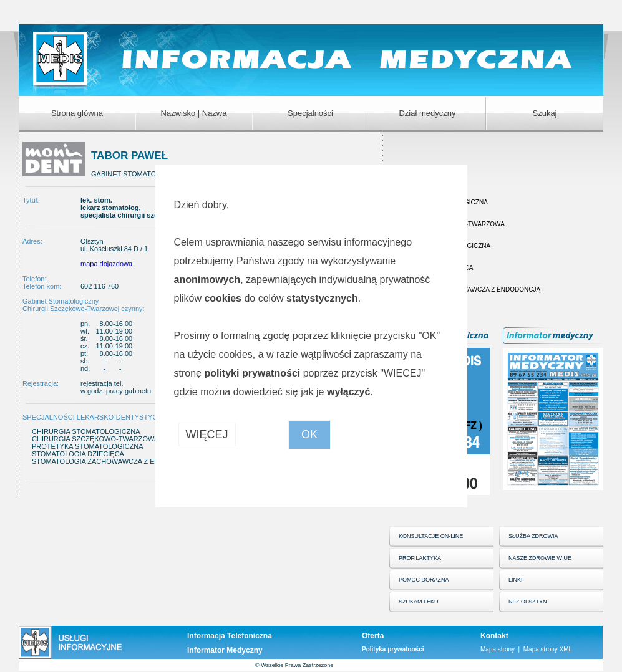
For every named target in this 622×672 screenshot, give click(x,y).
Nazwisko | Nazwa (194, 113)
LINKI (516, 580)
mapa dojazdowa (106, 264)
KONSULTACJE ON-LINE (431, 536)
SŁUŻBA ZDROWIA (533, 536)
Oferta (373, 636)
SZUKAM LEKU (419, 602)
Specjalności (310, 113)
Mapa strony (498, 649)
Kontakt (494, 636)
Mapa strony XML (548, 649)
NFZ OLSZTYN (528, 602)
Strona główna (77, 113)
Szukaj (544, 113)
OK (309, 434)
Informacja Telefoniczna (230, 636)
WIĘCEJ (207, 434)
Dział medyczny (427, 113)
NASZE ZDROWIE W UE (540, 558)
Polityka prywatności (393, 649)
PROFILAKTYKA (420, 558)
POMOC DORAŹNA (424, 580)
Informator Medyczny (225, 650)
